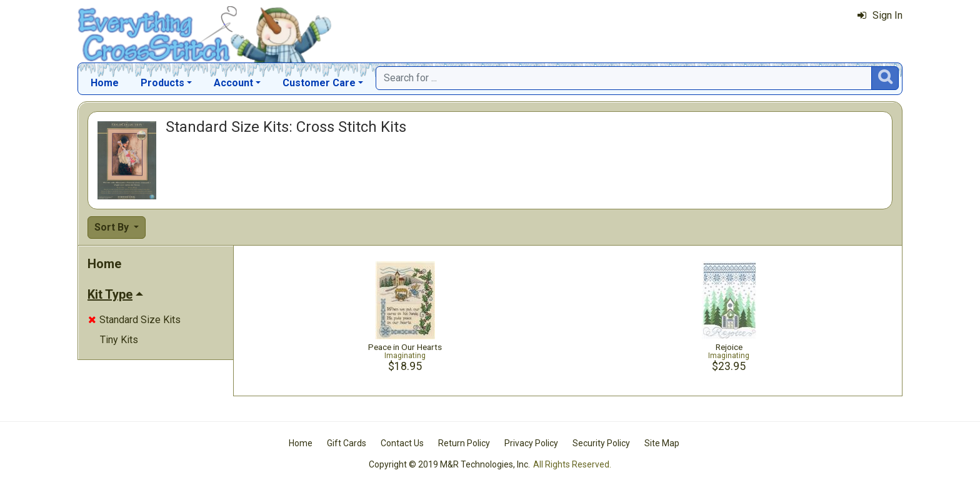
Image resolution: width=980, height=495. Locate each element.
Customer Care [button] (319, 83)
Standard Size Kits (134, 320)
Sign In (880, 15)
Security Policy (601, 443)
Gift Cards (347, 443)
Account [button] (233, 83)
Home (105, 83)
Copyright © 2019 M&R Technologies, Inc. (449, 464)
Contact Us (402, 443)
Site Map (662, 443)
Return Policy (464, 443)
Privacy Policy (531, 443)
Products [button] (162, 83)
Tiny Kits (119, 340)
